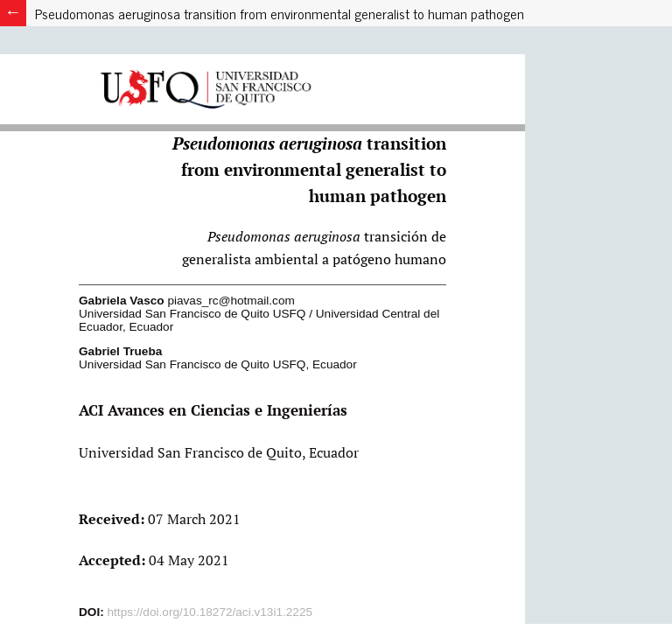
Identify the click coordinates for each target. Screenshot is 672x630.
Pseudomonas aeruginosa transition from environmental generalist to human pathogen (280, 13)
